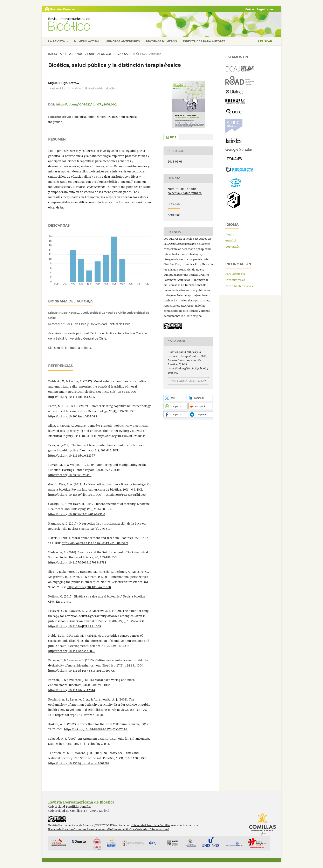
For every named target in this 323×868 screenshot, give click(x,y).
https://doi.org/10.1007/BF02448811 (122, 436)
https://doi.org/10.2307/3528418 (70, 475)
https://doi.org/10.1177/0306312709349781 (77, 562)
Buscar (264, 41)
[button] (175, 398)
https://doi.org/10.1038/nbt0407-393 (73, 416)
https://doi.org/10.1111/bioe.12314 (72, 690)
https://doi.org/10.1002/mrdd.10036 (79, 715)
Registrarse (265, 9)
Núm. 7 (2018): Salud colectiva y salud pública (112, 54)
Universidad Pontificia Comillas (150, 825)
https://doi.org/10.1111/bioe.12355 (72, 397)
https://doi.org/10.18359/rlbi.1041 (71, 495)
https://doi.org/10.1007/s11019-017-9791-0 (77, 514)
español (231, 240)
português (232, 247)
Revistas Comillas (63, 9)
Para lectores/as (235, 274)
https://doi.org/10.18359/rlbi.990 (124, 495)
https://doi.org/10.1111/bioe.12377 (72, 455)
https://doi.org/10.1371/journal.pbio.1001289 (79, 763)
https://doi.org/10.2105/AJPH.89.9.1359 (75, 626)
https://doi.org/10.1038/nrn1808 (89, 587)
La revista (57, 41)
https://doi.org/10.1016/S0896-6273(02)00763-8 (96, 729)
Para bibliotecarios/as (239, 286)
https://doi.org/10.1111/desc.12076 (72, 651)
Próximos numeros (161, 41)
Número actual (87, 41)
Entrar (250, 9)
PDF (173, 137)
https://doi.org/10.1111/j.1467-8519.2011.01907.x (81, 671)
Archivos (67, 54)
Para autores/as (235, 280)
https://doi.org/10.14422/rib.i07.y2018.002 (86, 104)
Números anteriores (123, 41)
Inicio (53, 54)
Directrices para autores (204, 41)
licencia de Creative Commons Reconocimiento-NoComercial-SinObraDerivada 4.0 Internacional (109, 829)
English (230, 234)
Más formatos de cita (187, 381)
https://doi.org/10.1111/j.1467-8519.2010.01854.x (95, 543)
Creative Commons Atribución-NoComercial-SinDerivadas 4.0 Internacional (187, 280)
